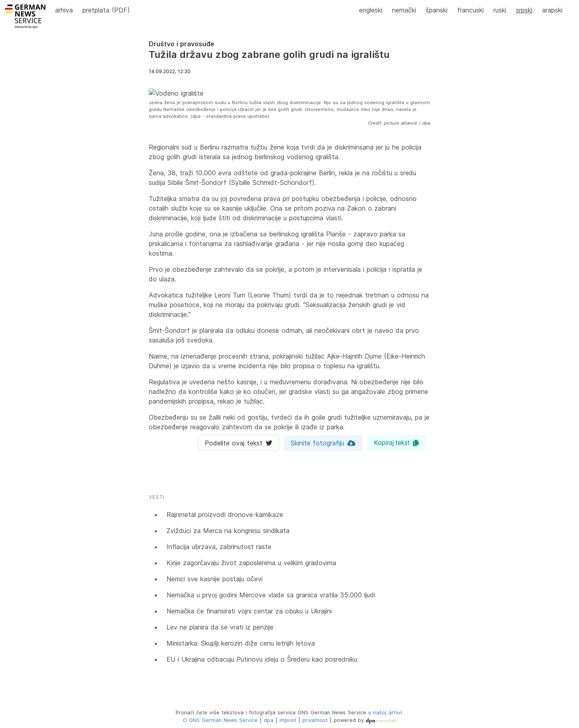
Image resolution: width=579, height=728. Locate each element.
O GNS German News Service (220, 720)
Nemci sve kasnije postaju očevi (215, 579)
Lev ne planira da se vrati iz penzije (220, 627)
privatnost (315, 720)
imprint (288, 720)
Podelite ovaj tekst (238, 443)
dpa (269, 720)
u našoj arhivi (385, 713)
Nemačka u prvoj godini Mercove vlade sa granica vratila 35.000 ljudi (271, 595)
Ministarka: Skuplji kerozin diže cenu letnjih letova (241, 643)
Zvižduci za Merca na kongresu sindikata (228, 531)
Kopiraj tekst (396, 443)
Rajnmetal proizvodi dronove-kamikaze (225, 515)
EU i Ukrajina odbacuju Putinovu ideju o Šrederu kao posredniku (262, 659)
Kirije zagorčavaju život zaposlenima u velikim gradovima (251, 563)
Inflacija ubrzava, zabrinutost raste (219, 547)
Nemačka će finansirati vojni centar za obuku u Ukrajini (249, 611)
